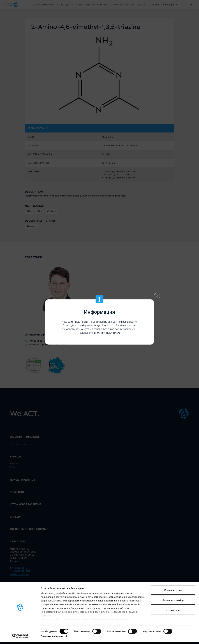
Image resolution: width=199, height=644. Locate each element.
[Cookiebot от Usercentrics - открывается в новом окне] (20, 638)
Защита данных (120, 621)
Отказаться (173, 612)
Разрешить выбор (173, 602)
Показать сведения (52, 638)
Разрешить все (173, 592)
